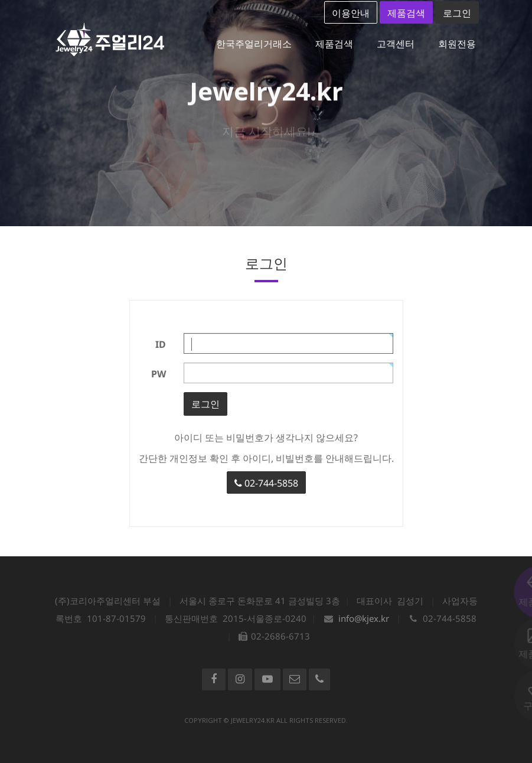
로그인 (457, 13)
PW (159, 374)
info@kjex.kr (364, 618)
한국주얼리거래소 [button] (254, 44)
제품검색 (406, 13)
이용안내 (351, 13)
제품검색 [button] (334, 44)
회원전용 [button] (457, 44)
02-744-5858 (266, 483)
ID (161, 344)
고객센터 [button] (396, 44)
